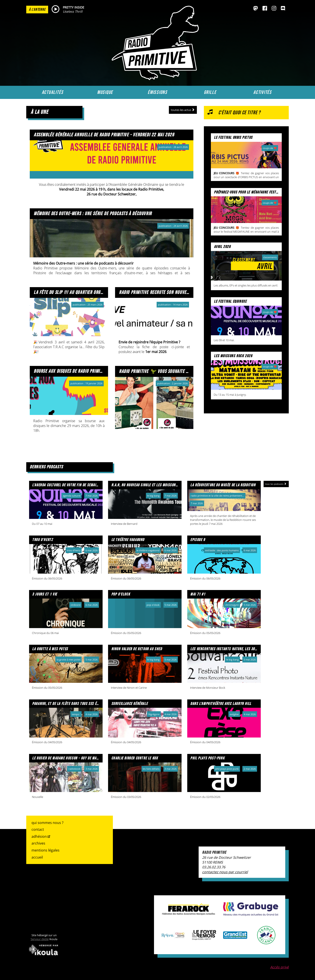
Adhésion (39, 836)
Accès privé (279, 967)
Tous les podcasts (276, 484)
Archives (38, 843)
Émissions (157, 92)
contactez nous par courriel (225, 872)
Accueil (37, 857)
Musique (105, 92)
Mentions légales (45, 850)
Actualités (53, 92)
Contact (38, 829)
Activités (262, 92)
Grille (210, 92)
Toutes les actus (183, 110)
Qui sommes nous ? (47, 823)
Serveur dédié (40, 939)
